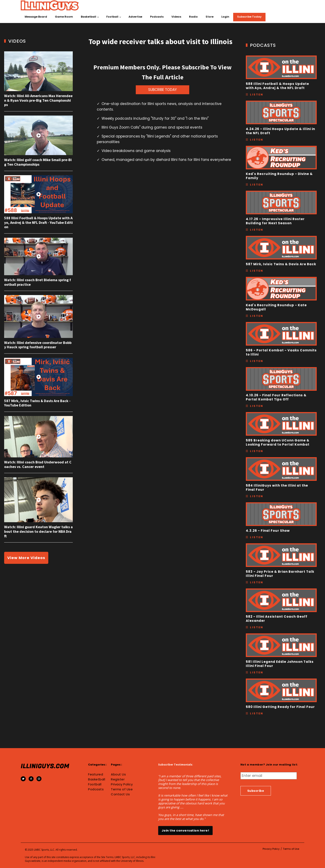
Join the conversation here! (186, 831)
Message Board (36, 17)
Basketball (89, 17)
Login (225, 17)
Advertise (135, 17)
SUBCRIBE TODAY (162, 90)
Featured (96, 774)
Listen (257, 95)
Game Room (64, 17)
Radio (193, 17)
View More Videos (26, 558)
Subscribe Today (249, 17)
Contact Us (120, 794)
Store (210, 17)
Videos (176, 17)
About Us (118, 774)
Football (112, 17)
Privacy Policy (122, 784)
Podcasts (157, 17)
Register (118, 779)
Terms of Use (122, 789)
